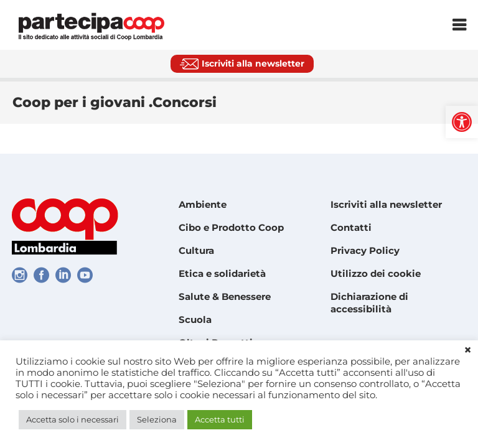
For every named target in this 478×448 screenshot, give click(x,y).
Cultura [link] (196, 250)
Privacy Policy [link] (365, 250)
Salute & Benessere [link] (225, 296)
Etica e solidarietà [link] (222, 273)
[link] (462, 122)
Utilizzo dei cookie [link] (376, 273)
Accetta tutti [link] (220, 419)
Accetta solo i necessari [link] (73, 419)
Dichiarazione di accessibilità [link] (369, 303)
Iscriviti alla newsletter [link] (386, 204)
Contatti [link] (351, 227)
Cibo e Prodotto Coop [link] (231, 227)
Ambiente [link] (203, 204)
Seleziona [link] (157, 419)
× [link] (468, 350)
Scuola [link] (195, 320)
